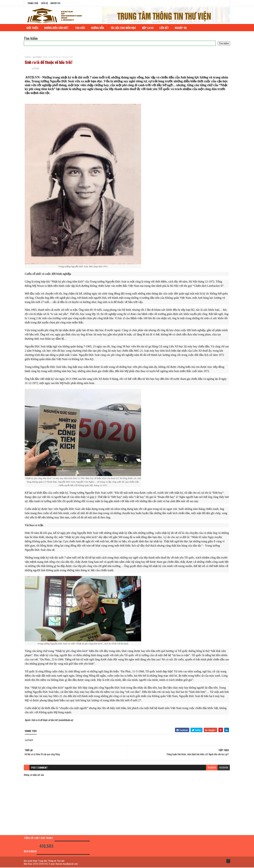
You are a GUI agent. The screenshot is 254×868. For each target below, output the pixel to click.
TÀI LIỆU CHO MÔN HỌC (124, 28)
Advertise (55, 3)
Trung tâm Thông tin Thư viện (51, 861)
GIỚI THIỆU (33, 28)
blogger (212, 768)
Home (28, 57)
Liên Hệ (44, 3)
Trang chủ (33, 3)
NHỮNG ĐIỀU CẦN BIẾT (57, 28)
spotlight (37, 57)
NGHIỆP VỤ (181, 28)
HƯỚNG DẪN (98, 28)
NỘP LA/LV (148, 28)
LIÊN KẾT (164, 28)
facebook (224, 768)
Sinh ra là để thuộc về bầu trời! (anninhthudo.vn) (52, 720)
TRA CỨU (80, 28)
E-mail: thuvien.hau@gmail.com (64, 864)
